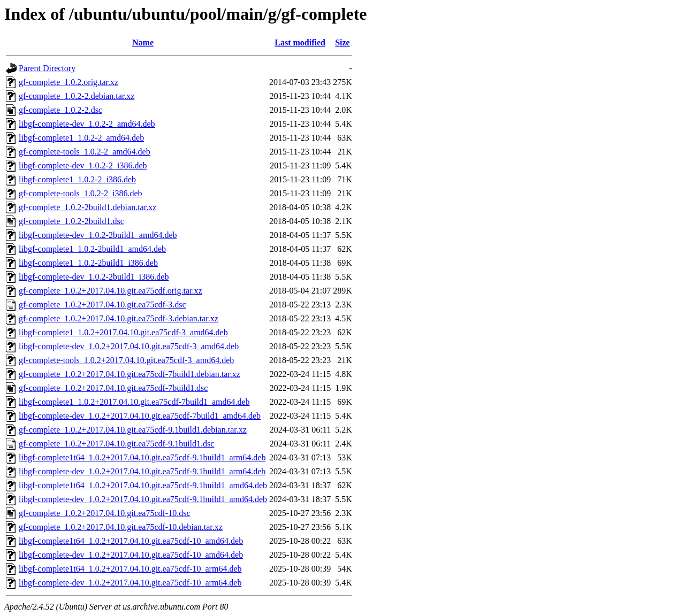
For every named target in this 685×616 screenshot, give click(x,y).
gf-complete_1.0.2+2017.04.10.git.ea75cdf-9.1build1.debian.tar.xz (133, 430)
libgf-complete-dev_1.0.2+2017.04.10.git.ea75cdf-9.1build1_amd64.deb (143, 499)
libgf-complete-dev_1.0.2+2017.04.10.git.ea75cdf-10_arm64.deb (130, 583)
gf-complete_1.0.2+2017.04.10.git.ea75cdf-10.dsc (105, 513)
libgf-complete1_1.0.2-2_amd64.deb (81, 138)
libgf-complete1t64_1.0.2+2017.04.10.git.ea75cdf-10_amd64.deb (131, 541)
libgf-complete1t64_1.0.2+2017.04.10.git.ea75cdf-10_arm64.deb (130, 569)
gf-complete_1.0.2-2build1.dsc (71, 221)
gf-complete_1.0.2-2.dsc (60, 110)
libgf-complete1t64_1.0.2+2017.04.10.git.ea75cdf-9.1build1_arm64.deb (142, 457)
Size (342, 43)
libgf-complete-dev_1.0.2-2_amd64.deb (87, 124)
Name (143, 43)
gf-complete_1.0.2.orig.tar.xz (68, 82)
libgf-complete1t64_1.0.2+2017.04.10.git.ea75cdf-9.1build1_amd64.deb (143, 485)
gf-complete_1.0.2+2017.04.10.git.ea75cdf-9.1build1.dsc (116, 444)
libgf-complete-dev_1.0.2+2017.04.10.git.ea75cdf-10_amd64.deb (131, 555)
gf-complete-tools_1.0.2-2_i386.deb (81, 193)
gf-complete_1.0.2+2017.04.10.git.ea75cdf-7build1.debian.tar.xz (130, 374)
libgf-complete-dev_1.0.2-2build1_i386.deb (94, 277)
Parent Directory (47, 68)
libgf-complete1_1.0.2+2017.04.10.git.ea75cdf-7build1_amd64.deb (134, 402)
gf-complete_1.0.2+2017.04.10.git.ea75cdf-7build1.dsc (113, 388)
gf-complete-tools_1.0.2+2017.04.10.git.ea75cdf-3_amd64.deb (126, 360)
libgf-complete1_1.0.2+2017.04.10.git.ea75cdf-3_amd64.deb (123, 332)
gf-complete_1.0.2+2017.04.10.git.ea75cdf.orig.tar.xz (111, 291)
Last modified (300, 43)
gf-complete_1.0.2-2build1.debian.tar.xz (87, 207)
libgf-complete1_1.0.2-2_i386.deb (77, 179)
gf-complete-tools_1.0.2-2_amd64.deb (85, 152)
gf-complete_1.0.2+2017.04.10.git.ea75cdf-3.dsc (102, 305)
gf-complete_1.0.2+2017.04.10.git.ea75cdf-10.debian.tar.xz (121, 527)
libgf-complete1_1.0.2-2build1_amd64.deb (92, 249)
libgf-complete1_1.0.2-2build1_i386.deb (88, 263)
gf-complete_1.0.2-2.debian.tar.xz (77, 96)
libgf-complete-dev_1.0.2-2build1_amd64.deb (98, 235)
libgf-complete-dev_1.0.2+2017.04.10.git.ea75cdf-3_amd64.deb (129, 346)
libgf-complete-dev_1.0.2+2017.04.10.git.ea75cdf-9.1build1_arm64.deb (142, 471)
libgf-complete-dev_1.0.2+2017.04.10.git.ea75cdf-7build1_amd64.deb (140, 416)
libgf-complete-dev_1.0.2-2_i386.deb (83, 165)
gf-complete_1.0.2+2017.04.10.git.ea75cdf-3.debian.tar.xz (119, 318)
